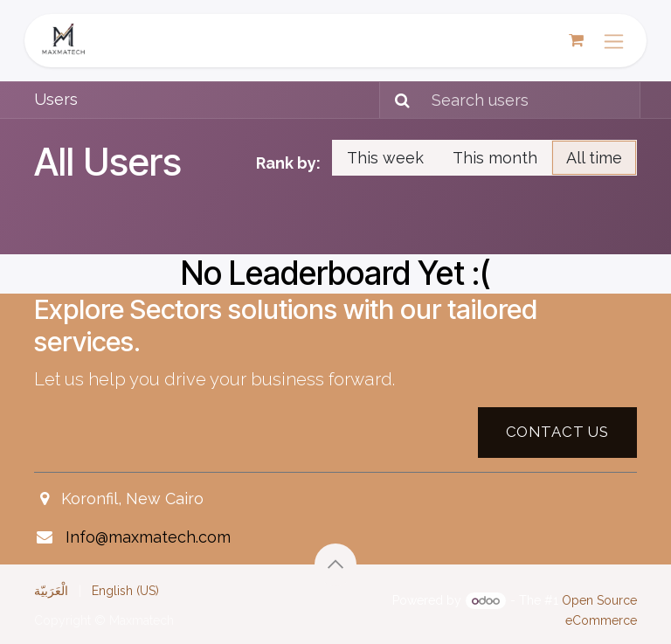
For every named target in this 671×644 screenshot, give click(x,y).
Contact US (557, 432)
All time (594, 158)
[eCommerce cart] (576, 40)
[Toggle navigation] (614, 41)
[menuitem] (51, 591)
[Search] (397, 100)
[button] (335, 564)
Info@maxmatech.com (148, 537)
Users (56, 99)
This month (495, 158)
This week (385, 158)
